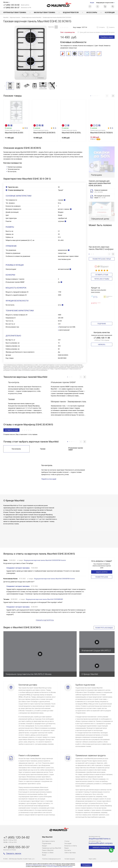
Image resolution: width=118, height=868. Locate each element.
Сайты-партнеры (70, 853)
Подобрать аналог (107, 37)
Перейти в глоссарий (49, 479)
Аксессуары (92, 12)
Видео (67, 848)
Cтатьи (67, 841)
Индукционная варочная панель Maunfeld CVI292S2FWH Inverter (45, 560)
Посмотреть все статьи (102, 247)
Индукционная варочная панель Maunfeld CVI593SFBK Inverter (54, 579)
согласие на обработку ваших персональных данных (40, 865)
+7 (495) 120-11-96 (102, 323)
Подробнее (102, 309)
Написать (102, 330)
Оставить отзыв (102, 262)
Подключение (47, 843)
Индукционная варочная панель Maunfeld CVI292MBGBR (44, 599)
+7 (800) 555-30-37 (11, 8)
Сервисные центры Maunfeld (52, 848)
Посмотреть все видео (104, 628)
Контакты (68, 850)
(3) (27, 128)
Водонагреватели (71, 12)
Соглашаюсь (86, 865)
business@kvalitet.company (101, 843)
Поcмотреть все (102, 577)
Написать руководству (102, 848)
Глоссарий (68, 843)
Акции (92, 3)
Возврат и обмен (48, 853)
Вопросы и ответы (71, 846)
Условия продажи (70, 859)
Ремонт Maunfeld (48, 850)
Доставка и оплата (48, 841)
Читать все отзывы (102, 266)
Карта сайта (92, 859)
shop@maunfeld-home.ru (100, 839)
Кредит (45, 846)
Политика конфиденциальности (51, 859)
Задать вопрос (102, 572)
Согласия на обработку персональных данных (59, 866)
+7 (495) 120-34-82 (11, 5)
